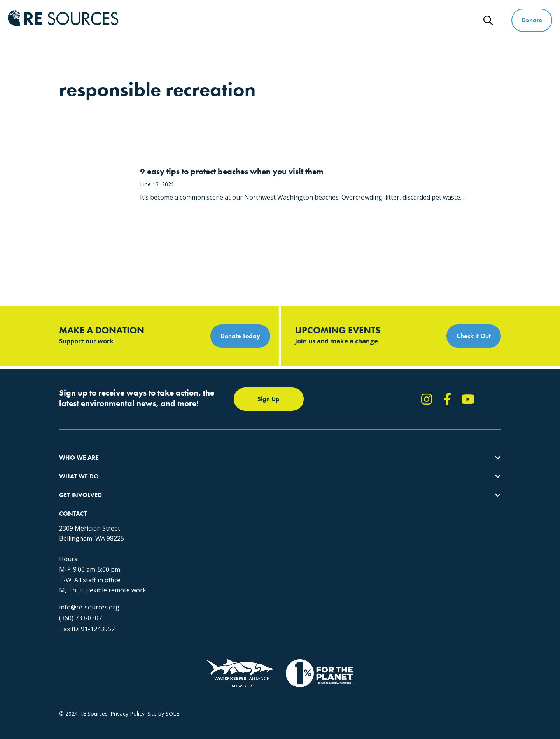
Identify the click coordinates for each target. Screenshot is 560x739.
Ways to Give (406, 20)
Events (276, 510)
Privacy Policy (128, 670)
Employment (75, 510)
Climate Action (177, 482)
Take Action (283, 468)
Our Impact (73, 482)
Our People (73, 496)
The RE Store (175, 524)
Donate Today (240, 336)
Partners (70, 524)
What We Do (285, 20)
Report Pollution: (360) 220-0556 (308, 482)
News (456, 20)
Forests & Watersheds (187, 510)
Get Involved (345, 20)
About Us (71, 468)
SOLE (172, 670)
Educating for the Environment (197, 496)
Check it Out (474, 336)
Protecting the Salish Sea (190, 468)
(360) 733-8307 (403, 556)
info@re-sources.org (412, 545)
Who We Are (226, 20)
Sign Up (269, 399)
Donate (532, 20)
